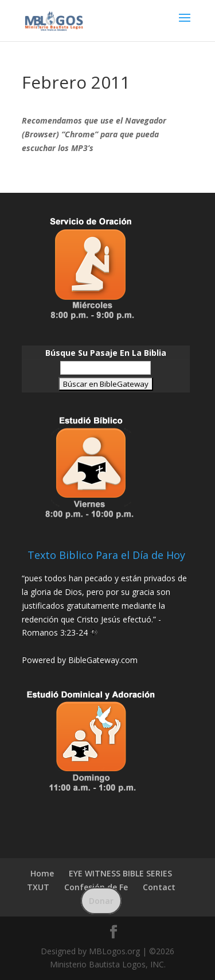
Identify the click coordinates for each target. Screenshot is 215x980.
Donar (101, 901)
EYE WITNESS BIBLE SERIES (120, 873)
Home (42, 873)
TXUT (38, 887)
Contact (159, 887)
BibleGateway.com (103, 660)
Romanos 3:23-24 (55, 632)
